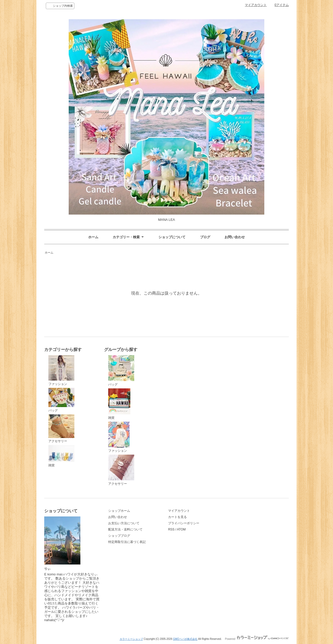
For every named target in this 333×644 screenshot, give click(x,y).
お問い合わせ (235, 237)
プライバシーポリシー (184, 523)
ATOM (181, 529)
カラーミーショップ (131, 639)
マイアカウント (256, 5)
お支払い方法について (124, 523)
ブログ (205, 237)
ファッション (61, 370)
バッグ (61, 400)
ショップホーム (119, 511)
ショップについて (172, 237)
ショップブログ (119, 536)
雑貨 (61, 456)
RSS (171, 529)
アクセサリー (61, 429)
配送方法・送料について (125, 529)
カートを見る (177, 517)
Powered (257, 639)
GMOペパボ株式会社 (185, 639)
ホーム (93, 237)
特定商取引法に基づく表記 (127, 542)
